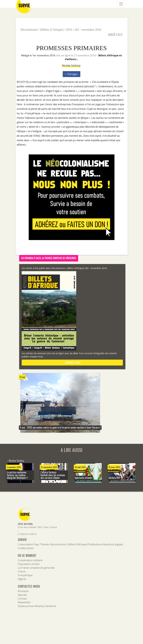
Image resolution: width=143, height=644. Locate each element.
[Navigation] (121, 4)
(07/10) (23, 82)
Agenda (22, 595)
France (22, 571)
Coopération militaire (30, 560)
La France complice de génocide (36, 568)
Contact (22, 599)
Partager (71, 74)
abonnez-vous (72, 363)
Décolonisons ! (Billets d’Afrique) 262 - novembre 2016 (79, 268)
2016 (69, 30)
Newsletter (24, 602)
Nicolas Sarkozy (71, 65)
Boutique (23, 591)
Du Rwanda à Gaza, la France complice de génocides (49, 258)
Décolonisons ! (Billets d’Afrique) (42, 30)
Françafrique (25, 575)
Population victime (29, 564)
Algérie (22, 579)
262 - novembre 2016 (88, 30)
